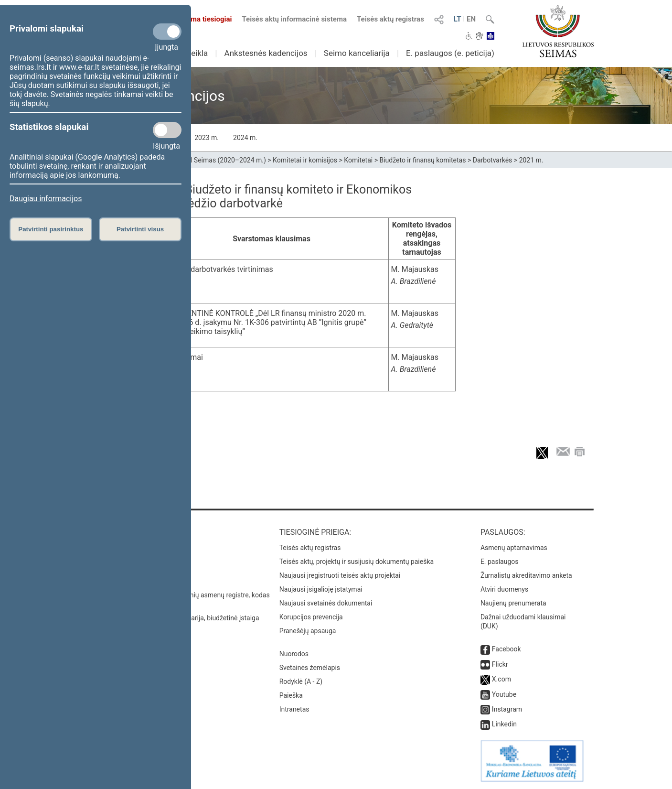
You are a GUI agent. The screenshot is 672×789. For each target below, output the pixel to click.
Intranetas (294, 709)
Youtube (504, 694)
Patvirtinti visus (140, 229)
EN (471, 19)
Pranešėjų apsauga (308, 631)
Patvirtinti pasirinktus (51, 229)
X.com (501, 679)
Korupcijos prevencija (311, 617)
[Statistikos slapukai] (167, 130)
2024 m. (245, 138)
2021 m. (531, 160)
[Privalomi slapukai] (167, 32)
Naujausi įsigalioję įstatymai (321, 589)
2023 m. (207, 138)
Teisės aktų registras (390, 19)
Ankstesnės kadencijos (266, 53)
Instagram (507, 709)
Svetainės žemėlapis (310, 668)
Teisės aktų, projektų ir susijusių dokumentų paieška (357, 562)
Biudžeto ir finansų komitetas (422, 160)
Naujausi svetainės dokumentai (326, 603)
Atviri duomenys (504, 589)
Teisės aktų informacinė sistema (294, 19)
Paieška (291, 695)
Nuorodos (294, 654)
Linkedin (504, 724)
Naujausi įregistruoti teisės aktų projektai (340, 575)
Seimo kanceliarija (357, 53)
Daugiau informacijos (46, 199)
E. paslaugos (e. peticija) (450, 53)
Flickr (500, 664)
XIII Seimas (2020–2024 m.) (224, 160)
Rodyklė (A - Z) (301, 681)
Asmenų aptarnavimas (514, 548)
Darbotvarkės (493, 160)
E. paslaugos (500, 562)
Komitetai (358, 160)
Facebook (507, 649)
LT (458, 19)
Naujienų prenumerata (513, 603)
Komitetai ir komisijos (305, 160)
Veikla (197, 53)
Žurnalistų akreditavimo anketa (526, 575)
